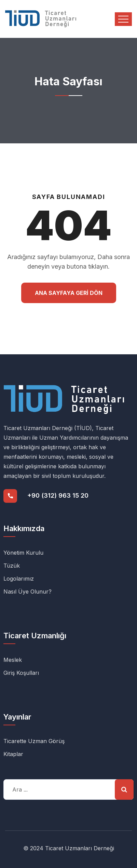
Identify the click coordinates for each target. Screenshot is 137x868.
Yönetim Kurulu (23, 553)
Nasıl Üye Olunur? (28, 592)
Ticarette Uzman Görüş (34, 741)
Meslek (13, 660)
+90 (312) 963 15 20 (58, 495)
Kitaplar (13, 754)
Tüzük (12, 566)
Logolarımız (19, 579)
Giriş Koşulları (21, 673)
